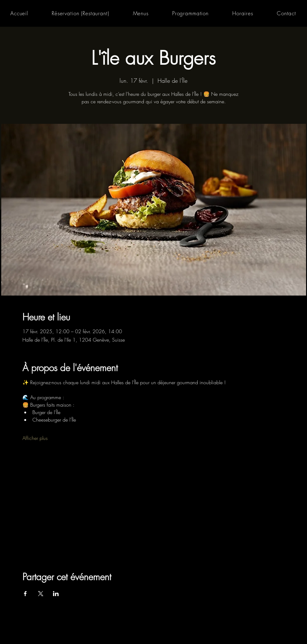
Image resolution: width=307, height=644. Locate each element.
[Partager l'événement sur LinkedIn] (56, 594)
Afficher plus (35, 438)
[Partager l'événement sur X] (41, 594)
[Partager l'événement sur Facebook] (25, 594)
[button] (141, 13)
